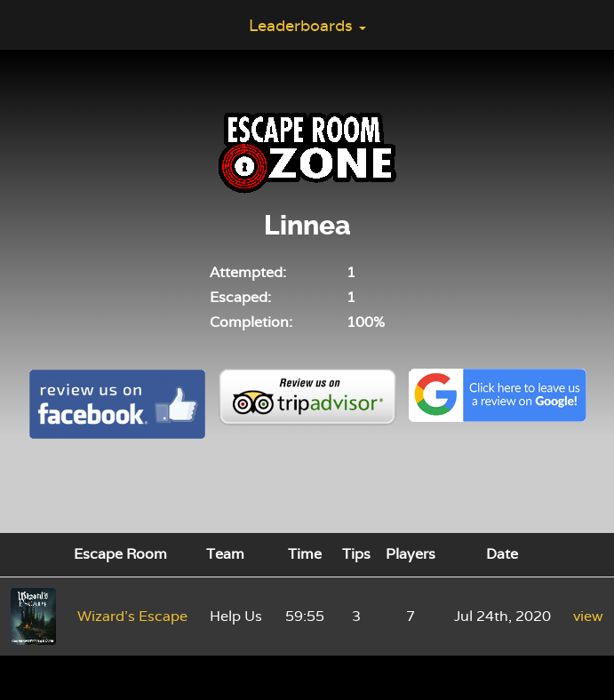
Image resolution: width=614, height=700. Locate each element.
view (588, 616)
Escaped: (240, 297)
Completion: (251, 322)
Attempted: (248, 272)
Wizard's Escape (132, 616)
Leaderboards (307, 25)
